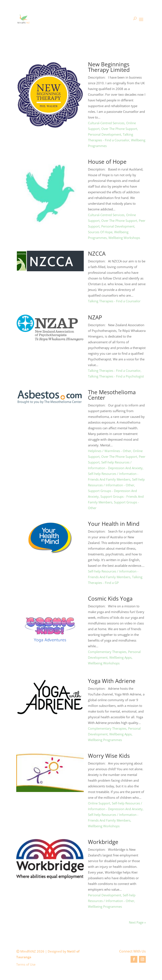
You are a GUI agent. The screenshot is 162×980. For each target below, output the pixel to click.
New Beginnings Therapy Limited (109, 67)
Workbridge (103, 842)
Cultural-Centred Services (106, 123)
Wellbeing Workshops (124, 238)
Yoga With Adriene (112, 681)
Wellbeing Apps (120, 657)
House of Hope (107, 162)
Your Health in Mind (114, 524)
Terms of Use (26, 964)
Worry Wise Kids (109, 756)
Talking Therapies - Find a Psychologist (116, 376)
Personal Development (105, 134)
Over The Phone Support (119, 129)
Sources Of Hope (100, 232)
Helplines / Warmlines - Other (110, 451)
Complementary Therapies (107, 652)
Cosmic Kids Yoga (110, 598)
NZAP (95, 317)
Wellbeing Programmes (105, 740)
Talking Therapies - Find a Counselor (114, 301)
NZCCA (97, 254)
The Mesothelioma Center (112, 395)
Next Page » (137, 922)
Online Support (99, 803)
